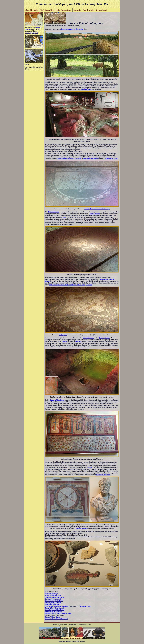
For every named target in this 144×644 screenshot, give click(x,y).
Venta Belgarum (50, 610)
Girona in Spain (88, 338)
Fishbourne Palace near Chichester (69, 159)
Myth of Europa (54, 212)
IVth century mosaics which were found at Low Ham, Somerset (71, 285)
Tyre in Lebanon (94, 214)
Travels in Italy (88, 10)
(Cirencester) (53, 599)
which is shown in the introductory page (97, 209)
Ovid (64, 217)
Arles (90, 468)
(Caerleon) (53, 603)
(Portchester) (59, 608)
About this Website (32, 10)
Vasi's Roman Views (47, 10)
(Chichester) (66, 606)
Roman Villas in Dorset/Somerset (56, 619)
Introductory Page (51, 594)
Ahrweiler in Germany (91, 159)
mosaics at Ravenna (103, 475)
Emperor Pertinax (82, 528)
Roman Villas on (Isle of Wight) (58, 613)
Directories (77, 10)
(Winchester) (60, 610)
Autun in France (105, 338)
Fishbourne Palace (85, 606)
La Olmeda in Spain (111, 159)
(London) (52, 604)
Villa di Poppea (86, 89)
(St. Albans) (53, 612)
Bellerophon (63, 335)
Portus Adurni (50, 608)
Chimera (78, 341)
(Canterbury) (54, 601)
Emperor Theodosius (57, 400)
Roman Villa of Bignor (53, 617)
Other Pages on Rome (64, 10)
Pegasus (64, 341)
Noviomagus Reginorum (53, 606)
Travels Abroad (101, 10)
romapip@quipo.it (31, 33)
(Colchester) (54, 597)
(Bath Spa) (53, 595)
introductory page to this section (72, 29)
